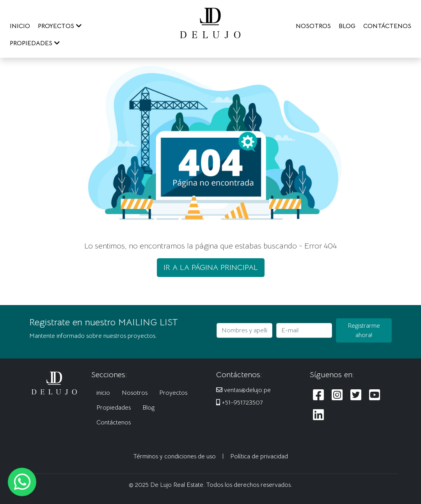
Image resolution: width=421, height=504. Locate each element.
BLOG (347, 26)
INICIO (20, 26)
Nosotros (135, 393)
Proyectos (173, 393)
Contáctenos (114, 422)
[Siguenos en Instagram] (337, 395)
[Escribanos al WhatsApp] (22, 482)
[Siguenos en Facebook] (318, 395)
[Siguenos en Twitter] (356, 395)
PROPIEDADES (35, 43)
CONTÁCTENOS (387, 26)
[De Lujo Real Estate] (210, 23)
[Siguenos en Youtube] (375, 395)
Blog (148, 408)
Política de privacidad (259, 456)
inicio (103, 393)
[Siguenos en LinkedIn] (318, 415)
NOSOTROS (313, 26)
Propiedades (114, 408)
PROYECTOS (60, 26)
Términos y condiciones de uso (175, 456)
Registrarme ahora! (364, 330)
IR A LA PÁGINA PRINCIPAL (211, 267)
